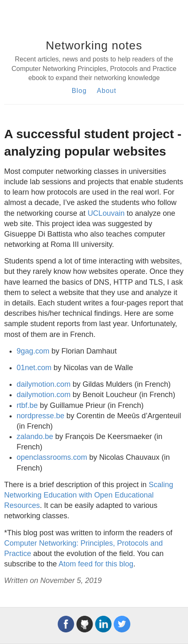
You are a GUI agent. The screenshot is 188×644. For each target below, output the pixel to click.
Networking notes (94, 45)
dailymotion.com (44, 384)
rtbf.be (27, 405)
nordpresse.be (40, 416)
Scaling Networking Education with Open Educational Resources (89, 495)
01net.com (34, 368)
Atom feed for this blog (96, 564)
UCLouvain (106, 213)
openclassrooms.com (52, 457)
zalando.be (35, 437)
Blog (79, 91)
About (106, 91)
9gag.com (33, 351)
